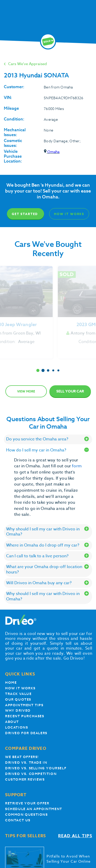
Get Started (25, 214)
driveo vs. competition (31, 774)
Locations (17, 727)
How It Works (69, 214)
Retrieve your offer (27, 803)
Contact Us (18, 820)
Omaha (52, 152)
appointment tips (24, 705)
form (77, 466)
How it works (20, 688)
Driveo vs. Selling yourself (36, 768)
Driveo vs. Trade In (26, 763)
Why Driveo (18, 710)
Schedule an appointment (34, 809)
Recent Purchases (25, 716)
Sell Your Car (70, 391)
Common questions (26, 815)
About (12, 722)
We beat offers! (22, 757)
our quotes (18, 699)
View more (26, 391)
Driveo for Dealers (26, 733)
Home (11, 683)
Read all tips (75, 836)
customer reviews (25, 779)
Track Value (18, 694)
